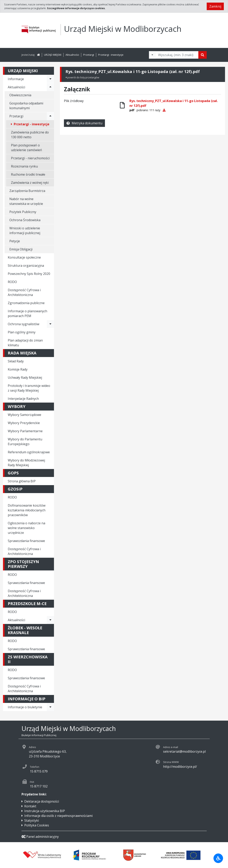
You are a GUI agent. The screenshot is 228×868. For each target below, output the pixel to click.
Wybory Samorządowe (24, 415)
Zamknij (215, 6)
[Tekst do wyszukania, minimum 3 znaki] (177, 55)
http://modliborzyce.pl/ (180, 767)
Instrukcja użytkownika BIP (45, 811)
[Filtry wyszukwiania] (152, 55)
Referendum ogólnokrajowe (29, 452)
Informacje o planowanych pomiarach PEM (27, 313)
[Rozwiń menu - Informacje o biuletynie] (50, 707)
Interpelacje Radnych (23, 399)
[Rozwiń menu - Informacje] (50, 79)
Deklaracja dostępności (42, 801)
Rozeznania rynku (24, 166)
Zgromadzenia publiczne (26, 303)
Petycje (15, 241)
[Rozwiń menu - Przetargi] (50, 116)
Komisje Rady (18, 369)
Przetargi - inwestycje (111, 55)
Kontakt (30, 806)
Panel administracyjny (40, 837)
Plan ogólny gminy (22, 332)
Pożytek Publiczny (23, 212)
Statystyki (32, 820)
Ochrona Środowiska (25, 220)
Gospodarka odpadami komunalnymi (26, 106)
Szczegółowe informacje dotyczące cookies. (76, 8)
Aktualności (72, 55)
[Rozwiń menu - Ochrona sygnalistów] (50, 324)
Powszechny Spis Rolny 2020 (29, 274)
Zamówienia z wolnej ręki (30, 183)
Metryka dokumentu (84, 123)
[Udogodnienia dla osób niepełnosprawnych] (218, 858)
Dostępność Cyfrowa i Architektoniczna (24, 292)
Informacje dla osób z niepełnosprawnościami (58, 816)
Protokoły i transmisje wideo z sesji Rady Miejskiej (29, 388)
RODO (12, 282)
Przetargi (89, 55)
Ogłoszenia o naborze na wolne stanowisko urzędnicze (26, 528)
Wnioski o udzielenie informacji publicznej (25, 231)
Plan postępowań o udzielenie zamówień (26, 148)
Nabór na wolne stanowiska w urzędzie (26, 201)
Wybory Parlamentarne (25, 431)
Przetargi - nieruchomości (30, 158)
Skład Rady (16, 361)
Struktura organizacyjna (26, 266)
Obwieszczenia (20, 95)
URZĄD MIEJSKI (53, 55)
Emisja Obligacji (21, 249)
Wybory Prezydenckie (24, 423)
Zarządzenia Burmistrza (27, 191)
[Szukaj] (203, 55)
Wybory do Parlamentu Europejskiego (25, 442)
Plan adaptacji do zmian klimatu (25, 343)
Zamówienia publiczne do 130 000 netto (30, 135)
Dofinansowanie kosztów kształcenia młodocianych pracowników (27, 510)
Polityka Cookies (37, 825)
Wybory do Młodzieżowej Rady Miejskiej (26, 463)
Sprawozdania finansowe (26, 541)
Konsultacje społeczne (24, 257)
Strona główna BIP (22, 481)
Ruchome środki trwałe (28, 174)
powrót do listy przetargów (82, 77)
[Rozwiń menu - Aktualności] (50, 87)
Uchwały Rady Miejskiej (25, 378)
